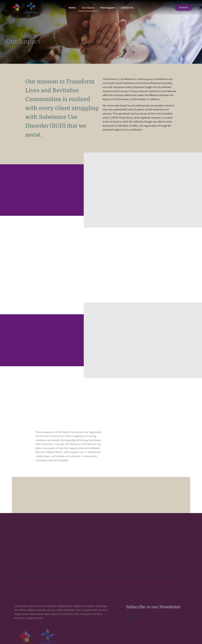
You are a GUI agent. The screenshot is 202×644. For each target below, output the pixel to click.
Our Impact (88, 8)
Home (72, 8)
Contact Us (127, 8)
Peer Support (108, 8)
